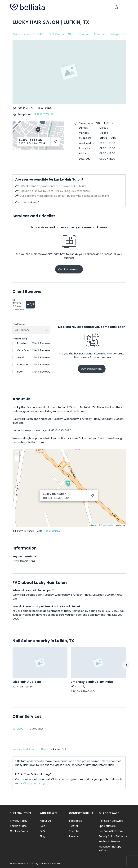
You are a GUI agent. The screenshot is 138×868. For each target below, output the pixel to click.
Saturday (85, 159)
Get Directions (52, 531)
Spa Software (107, 826)
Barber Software (109, 841)
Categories (37, 729)
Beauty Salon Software (113, 836)
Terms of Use (18, 826)
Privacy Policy (19, 821)
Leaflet (93, 525)
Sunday (83, 128)
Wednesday (86, 143)
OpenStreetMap (107, 525)
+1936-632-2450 (42, 114)
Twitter (74, 826)
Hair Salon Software (111, 821)
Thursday (85, 148)
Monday (84, 133)
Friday (83, 154)
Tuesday (85, 138)
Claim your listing (34, 783)
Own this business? (27, 202)
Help (42, 826)
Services (18, 729)
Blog (42, 836)
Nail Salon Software (111, 831)
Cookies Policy (19, 831)
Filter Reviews (19, 324)
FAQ (42, 831)
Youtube (74, 831)
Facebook (75, 821)
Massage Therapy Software (110, 849)
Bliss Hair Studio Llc (27, 682)
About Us (45, 821)
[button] (68, 483)
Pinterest (75, 836)
